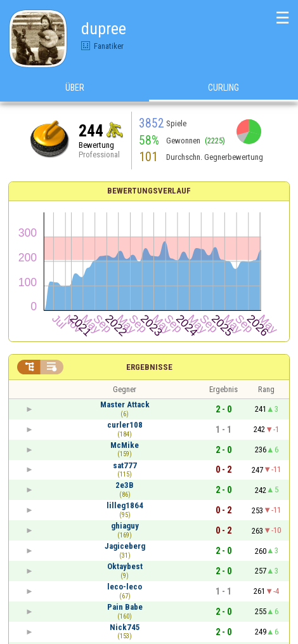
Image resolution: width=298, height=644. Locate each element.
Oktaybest (125, 566)
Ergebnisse (149, 367)
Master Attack (125, 404)
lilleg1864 (125, 505)
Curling (223, 88)
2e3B (125, 485)
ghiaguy (125, 526)
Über (75, 88)
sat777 (125, 465)
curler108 (125, 425)
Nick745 (125, 627)
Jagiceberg (125, 546)
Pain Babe (125, 607)
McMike (125, 445)
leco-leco (125, 587)
